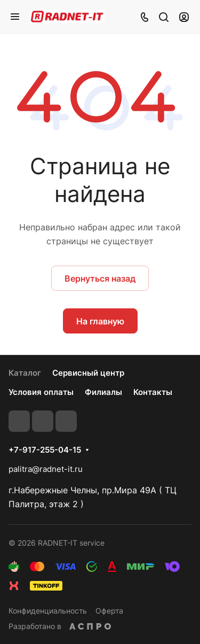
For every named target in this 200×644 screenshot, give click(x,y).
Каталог (25, 373)
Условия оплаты (41, 392)
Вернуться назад (100, 278)
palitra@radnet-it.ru (46, 469)
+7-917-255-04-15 (45, 450)
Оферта (109, 611)
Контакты (153, 392)
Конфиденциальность (48, 611)
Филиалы (103, 392)
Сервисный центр (88, 373)
